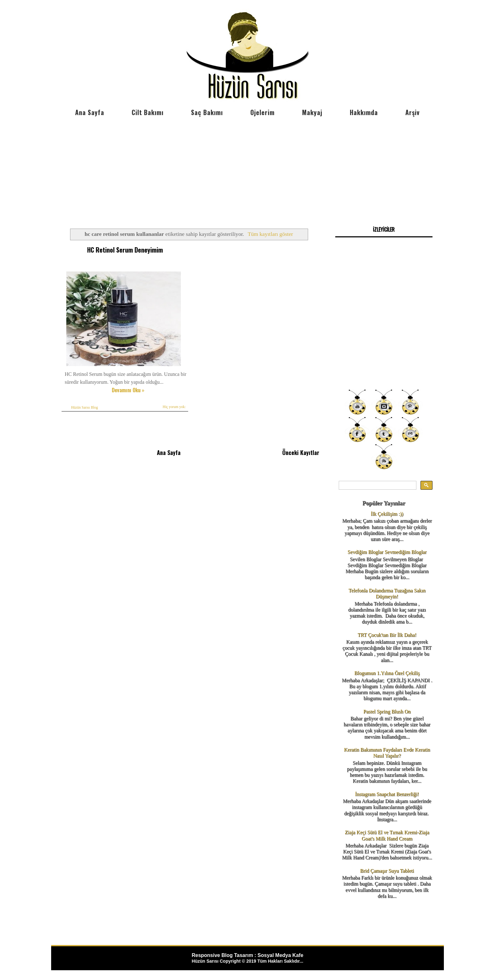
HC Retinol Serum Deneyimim (125, 250)
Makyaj (312, 112)
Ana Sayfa (90, 112)
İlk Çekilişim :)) (387, 514)
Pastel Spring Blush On (387, 712)
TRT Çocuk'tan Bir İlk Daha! (387, 635)
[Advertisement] (247, 167)
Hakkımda (364, 112)
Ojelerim (262, 112)
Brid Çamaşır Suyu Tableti (387, 871)
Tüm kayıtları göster (270, 234)
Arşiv (412, 112)
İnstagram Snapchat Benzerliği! (387, 794)
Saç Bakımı (207, 112)
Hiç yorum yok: (174, 407)
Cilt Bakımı (148, 112)
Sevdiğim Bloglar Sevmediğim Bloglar (387, 552)
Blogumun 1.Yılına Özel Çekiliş (387, 673)
